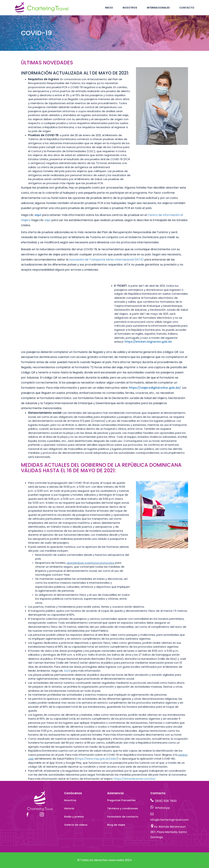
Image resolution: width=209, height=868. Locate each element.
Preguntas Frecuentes (121, 800)
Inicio (109, 8)
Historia (69, 808)
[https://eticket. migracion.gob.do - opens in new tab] (148, 342)
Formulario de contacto (123, 817)
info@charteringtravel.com (169, 820)
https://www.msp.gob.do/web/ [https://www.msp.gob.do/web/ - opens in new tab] (97, 759)
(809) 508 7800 (166, 801)
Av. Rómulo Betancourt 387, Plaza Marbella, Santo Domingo (169, 832)
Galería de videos (76, 825)
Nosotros (130, 8)
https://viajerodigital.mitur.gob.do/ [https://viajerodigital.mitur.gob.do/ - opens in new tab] (155, 388)
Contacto (187, 8)
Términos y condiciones (123, 808)
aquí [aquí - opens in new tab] (38, 215)
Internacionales (158, 8)
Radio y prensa (74, 817)
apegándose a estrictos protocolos (90, 563)
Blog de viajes (116, 825)
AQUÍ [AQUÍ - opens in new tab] (67, 671)
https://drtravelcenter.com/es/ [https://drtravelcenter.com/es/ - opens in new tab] (135, 779)
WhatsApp (162, 808)
